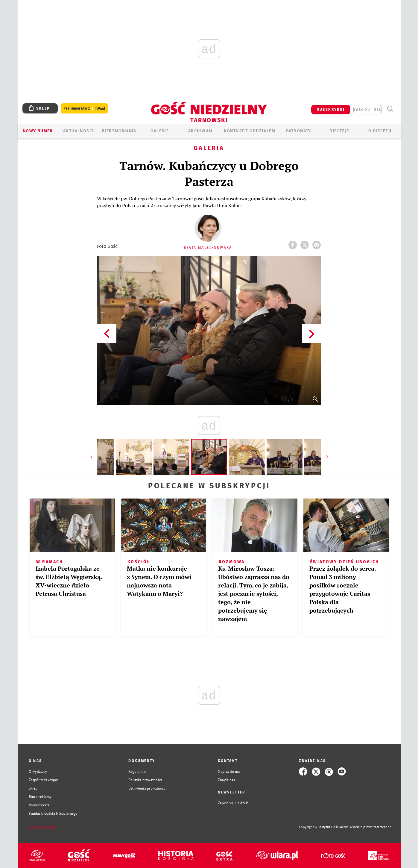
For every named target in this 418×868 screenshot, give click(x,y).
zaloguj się (367, 110)
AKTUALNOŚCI (78, 131)
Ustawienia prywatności (148, 788)
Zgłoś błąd (42, 827)
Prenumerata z (84, 109)
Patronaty (299, 131)
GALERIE (160, 131)
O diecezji (380, 131)
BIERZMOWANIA (119, 131)
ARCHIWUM (200, 131)
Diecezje (339, 131)
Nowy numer (38, 131)
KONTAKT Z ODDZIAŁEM (250, 131)
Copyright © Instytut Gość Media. (324, 827)
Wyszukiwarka (390, 109)
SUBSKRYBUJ (331, 110)
